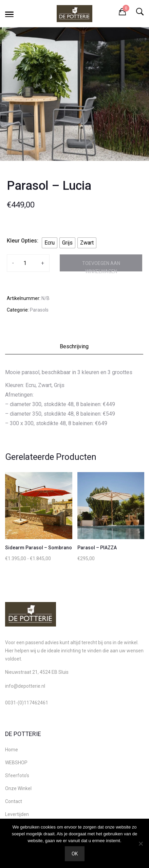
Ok (75, 854)
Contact (14, 801)
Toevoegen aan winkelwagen (101, 266)
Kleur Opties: (23, 241)
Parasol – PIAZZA (97, 548)
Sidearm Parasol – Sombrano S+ (42, 548)
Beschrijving (74, 346)
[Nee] (141, 844)
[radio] (50, 243)
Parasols (39, 310)
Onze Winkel (18, 788)
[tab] (74, 348)
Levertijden (17, 814)
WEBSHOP (16, 763)
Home (12, 750)
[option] (74, 94)
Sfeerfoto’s (17, 775)
